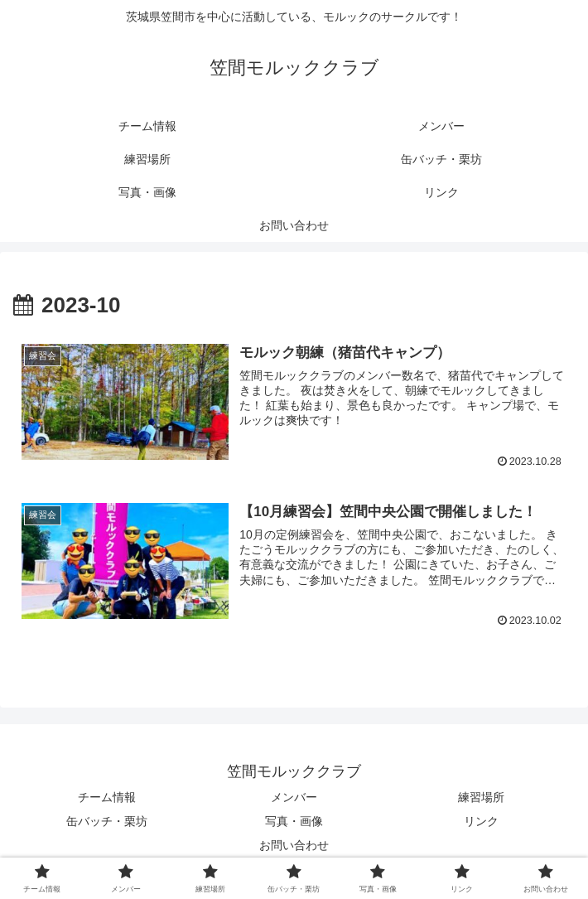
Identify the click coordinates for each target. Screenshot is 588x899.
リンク (481, 821)
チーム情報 (107, 797)
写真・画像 (294, 821)
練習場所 (481, 797)
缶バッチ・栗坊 (107, 821)
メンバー (294, 797)
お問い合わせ (294, 845)
